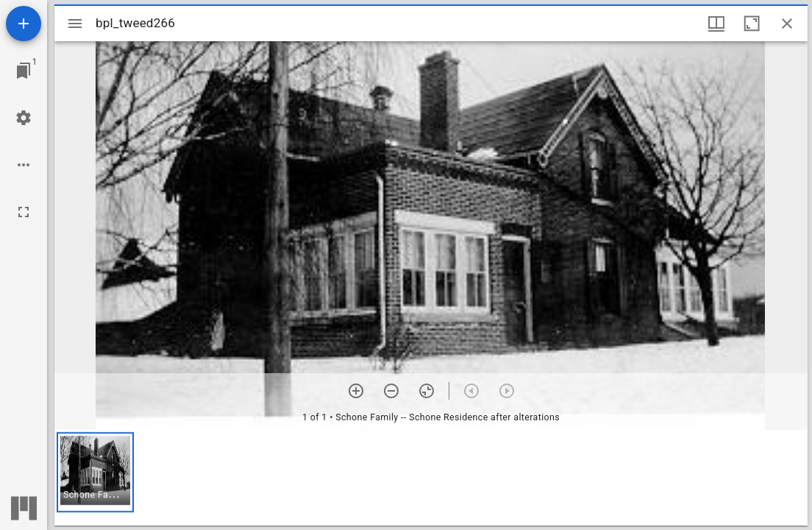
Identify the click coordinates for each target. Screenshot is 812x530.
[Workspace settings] (24, 118)
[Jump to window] (24, 71)
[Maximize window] (752, 24)
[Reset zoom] (427, 391)
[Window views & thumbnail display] (716, 24)
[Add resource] (24, 24)
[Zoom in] (356, 391)
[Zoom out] (391, 391)
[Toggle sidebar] (75, 24)
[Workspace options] (24, 165)
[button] (95, 472)
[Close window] (787, 24)
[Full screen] (24, 212)
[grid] (431, 478)
